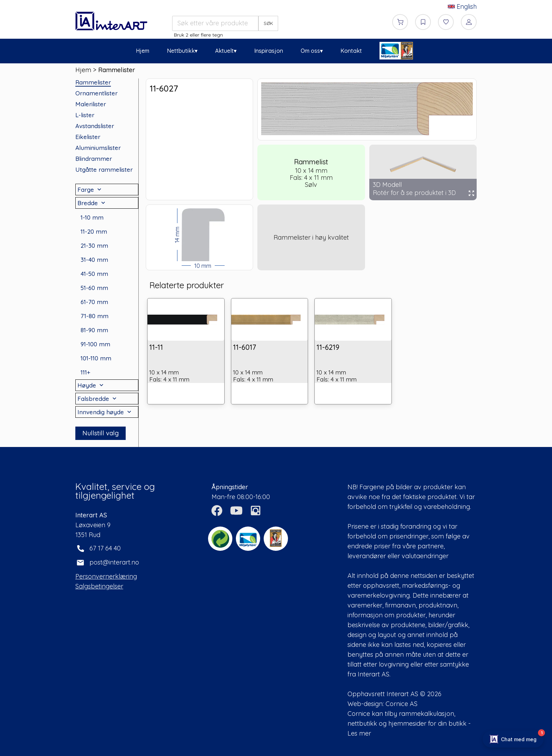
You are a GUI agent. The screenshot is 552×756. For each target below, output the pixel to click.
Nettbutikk (181, 51)
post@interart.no (114, 562)
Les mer (359, 733)
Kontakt (351, 51)
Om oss (310, 51)
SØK (268, 23)
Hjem (143, 51)
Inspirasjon (269, 51)
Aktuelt (224, 51)
